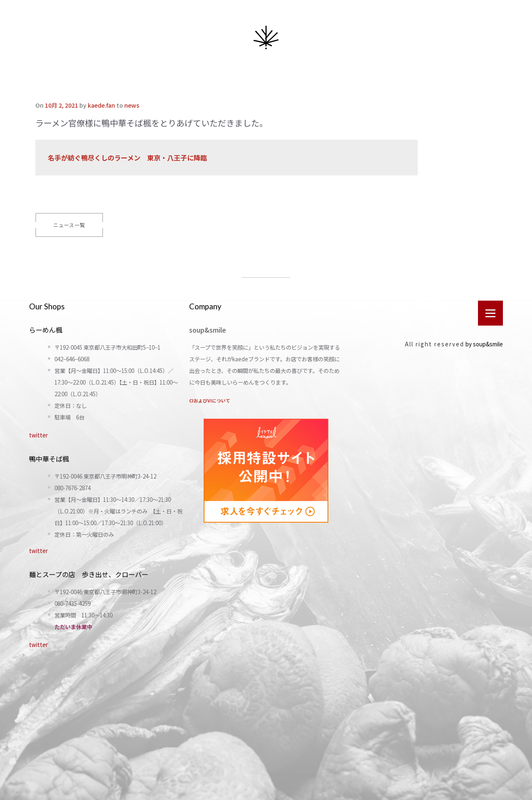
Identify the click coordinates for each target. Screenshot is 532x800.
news (132, 105)
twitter (38, 435)
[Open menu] (490, 313)
